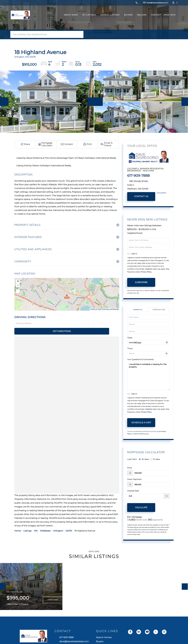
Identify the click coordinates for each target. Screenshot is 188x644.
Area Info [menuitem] (166, 19)
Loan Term (132, 460)
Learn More (53, 604)
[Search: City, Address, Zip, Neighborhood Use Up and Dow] (44, 34)
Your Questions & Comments (140, 360)
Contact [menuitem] (152, 19)
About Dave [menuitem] (67, 19)
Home (18, 523)
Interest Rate (133, 491)
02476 (69, 523)
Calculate (141, 508)
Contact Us (141, 196)
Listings (27, 523)
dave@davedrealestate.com (140, 3)
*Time (130, 349)
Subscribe (141, 282)
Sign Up (170, 3)
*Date (130, 338)
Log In (163, 3)
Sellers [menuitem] (138, 19)
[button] (81, 34)
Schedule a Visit (159, 310)
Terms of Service (140, 434)
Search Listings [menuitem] (106, 19)
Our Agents (161, 193)
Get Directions (107, 324)
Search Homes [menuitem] (147, 642)
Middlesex (45, 523)
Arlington (58, 523)
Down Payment (134, 480)
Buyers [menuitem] (125, 19)
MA (36, 523)
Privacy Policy (146, 272)
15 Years (155, 460)
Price (129, 468)
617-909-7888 (118, 3)
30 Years (144, 460)
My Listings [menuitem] (85, 19)
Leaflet (93, 309)
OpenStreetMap (104, 309)
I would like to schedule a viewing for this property (148, 376)
